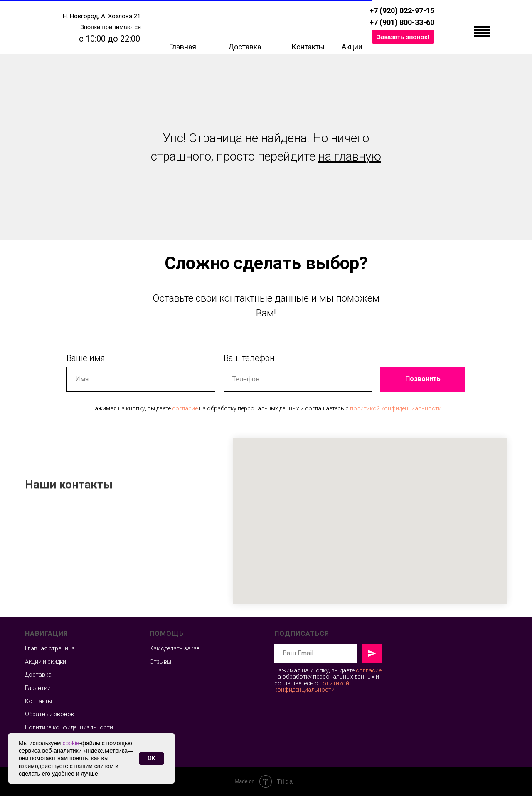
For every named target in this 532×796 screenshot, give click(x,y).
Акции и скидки (46, 662)
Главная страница (50, 648)
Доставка (245, 47)
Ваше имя (86, 358)
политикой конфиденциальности (396, 408)
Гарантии (38, 688)
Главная (182, 47)
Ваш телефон (249, 358)
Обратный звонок (49, 714)
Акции (352, 47)
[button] (403, 37)
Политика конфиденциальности (69, 727)
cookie (71, 743)
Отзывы (160, 662)
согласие (185, 408)
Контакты (308, 47)
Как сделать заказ (175, 648)
